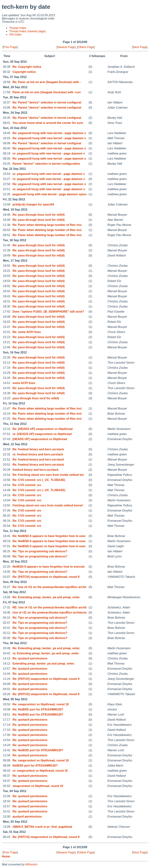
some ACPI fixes (24, 383)
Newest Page (66, 47)
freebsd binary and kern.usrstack (35, 470)
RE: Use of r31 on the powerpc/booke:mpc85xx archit (49, 607)
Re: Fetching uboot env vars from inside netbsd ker (48, 475)
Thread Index (18, 28)
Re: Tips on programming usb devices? (40, 551)
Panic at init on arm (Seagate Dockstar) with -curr (47, 92)
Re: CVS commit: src (27, 485)
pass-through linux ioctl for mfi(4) (36, 398)
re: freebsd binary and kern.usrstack (38, 454)
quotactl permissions (27, 817)
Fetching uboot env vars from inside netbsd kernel (48, 505)
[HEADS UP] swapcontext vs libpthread (40, 439)
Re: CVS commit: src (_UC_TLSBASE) (39, 480)
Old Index (15, 35)
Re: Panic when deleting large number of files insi (47, 225)
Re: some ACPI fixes (27, 332)
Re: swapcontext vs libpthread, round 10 (41, 704)
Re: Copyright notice (27, 67)
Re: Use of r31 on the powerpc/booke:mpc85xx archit (49, 587)
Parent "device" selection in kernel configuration (46, 164)
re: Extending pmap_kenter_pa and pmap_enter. (46, 653)
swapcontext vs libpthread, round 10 (38, 786)
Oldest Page (86, 47)
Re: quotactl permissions (30, 658)
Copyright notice (24, 72)
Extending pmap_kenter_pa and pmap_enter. (44, 664)
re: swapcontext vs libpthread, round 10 (40, 771)
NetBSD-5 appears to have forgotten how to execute (49, 567)
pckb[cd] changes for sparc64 (33, 204)
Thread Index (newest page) (27, 31)
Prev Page (10, 47)
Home (6, 856)
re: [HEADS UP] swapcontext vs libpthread (42, 434)
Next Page (140, 47)
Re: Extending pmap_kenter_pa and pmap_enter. (46, 597)
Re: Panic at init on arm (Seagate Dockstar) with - (46, 82)
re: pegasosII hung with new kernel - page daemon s (49, 153)
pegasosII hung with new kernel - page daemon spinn (49, 194)
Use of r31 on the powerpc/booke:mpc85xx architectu (50, 613)
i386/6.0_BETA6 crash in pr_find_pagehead (42, 827)
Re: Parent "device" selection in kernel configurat (47, 102)
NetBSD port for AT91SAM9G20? (35, 766)
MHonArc (32, 864)
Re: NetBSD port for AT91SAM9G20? (38, 709)
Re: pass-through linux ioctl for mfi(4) (38, 215)
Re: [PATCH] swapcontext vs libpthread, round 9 (46, 577)
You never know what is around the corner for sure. (48, 123)
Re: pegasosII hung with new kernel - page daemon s (49, 133)
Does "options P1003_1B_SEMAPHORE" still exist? (48, 312)
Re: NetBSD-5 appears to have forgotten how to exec (49, 536)
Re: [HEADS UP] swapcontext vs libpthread (42, 429)
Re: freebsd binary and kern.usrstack (38, 449)
